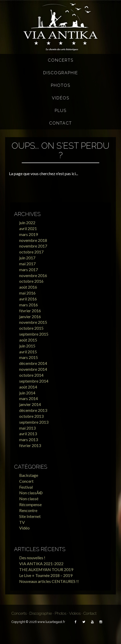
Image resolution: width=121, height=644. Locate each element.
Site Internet (30, 516)
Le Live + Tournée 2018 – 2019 (46, 575)
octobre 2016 (31, 281)
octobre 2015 (31, 328)
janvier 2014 (30, 404)
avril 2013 (28, 434)
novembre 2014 (33, 369)
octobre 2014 (31, 375)
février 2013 (30, 445)
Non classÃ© (31, 493)
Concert (26, 481)
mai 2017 (27, 264)
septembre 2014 (34, 381)
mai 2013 (27, 428)
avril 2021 (28, 228)
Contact (60, 123)
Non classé (29, 499)
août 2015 (28, 340)
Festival (26, 487)
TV (22, 522)
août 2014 (28, 387)
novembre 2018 (33, 240)
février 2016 (30, 311)
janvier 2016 (30, 316)
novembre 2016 (33, 275)
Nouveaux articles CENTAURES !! (49, 581)
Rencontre (28, 510)
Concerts (61, 60)
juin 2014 (27, 393)
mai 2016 (27, 293)
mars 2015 (29, 357)
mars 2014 (29, 398)
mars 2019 (29, 234)
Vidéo (24, 528)
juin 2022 (27, 222)
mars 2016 (29, 305)
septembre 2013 (34, 422)
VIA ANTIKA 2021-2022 (41, 564)
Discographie (61, 73)
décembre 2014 (33, 363)
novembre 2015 (33, 322)
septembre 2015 (34, 334)
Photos (61, 85)
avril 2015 (28, 352)
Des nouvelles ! (32, 558)
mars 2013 (29, 439)
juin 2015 (27, 346)
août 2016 (28, 287)
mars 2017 (29, 269)
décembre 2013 (33, 410)
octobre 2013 (31, 416)
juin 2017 (27, 258)
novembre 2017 (33, 246)
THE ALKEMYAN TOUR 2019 (46, 569)
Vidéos (61, 98)
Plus (61, 111)
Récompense (30, 504)
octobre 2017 (31, 252)
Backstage (29, 475)
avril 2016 (28, 299)
